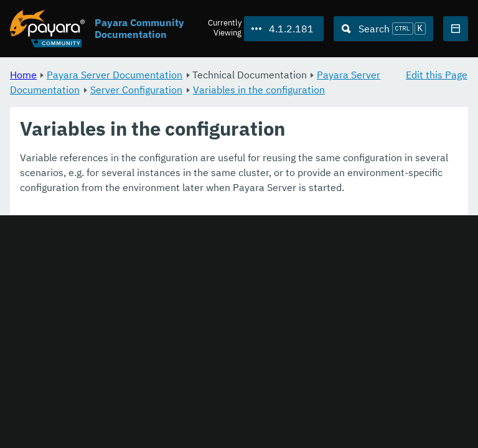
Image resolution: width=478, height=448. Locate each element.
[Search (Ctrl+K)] (383, 29)
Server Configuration (136, 90)
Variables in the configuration (259, 90)
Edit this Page (437, 75)
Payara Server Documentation (115, 75)
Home (23, 75)
